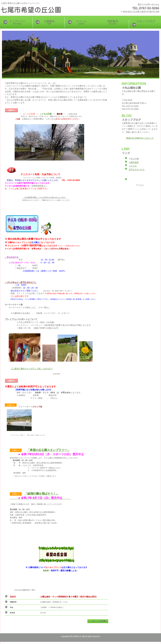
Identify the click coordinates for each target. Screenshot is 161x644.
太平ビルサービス (137, 169)
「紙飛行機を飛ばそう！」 (42, 494)
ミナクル (133, 166)
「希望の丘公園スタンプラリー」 (48, 450)
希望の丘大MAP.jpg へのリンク (140, 138)
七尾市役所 (134, 162)
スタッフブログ (146, 21)
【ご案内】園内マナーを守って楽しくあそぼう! (32, 369)
